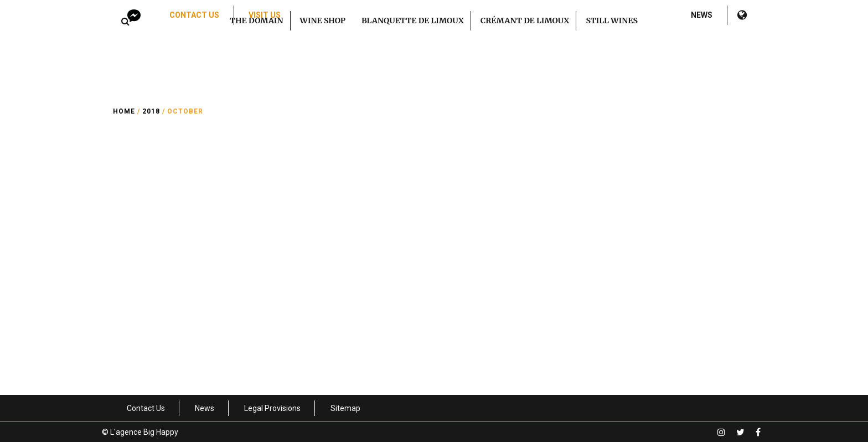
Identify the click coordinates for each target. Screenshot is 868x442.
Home (124, 111)
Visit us (265, 15)
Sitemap (345, 408)
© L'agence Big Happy (140, 432)
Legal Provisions (272, 408)
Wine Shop (323, 20)
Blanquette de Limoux (413, 20)
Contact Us (194, 15)
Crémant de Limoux (525, 20)
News (702, 15)
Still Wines (612, 20)
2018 (151, 111)
